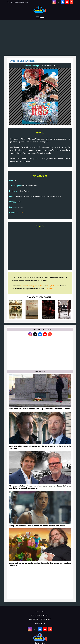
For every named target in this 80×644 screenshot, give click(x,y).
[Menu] (40, 17)
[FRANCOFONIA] (16, 309)
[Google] (71, 2)
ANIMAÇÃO (21, 213)
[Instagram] (54, 2)
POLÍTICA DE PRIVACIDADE (40, 619)
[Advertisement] (40, 39)
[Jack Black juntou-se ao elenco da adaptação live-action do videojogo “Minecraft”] (40, 547)
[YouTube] (67, 2)
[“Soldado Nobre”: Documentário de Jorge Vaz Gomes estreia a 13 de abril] (40, 392)
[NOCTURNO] (32, 309)
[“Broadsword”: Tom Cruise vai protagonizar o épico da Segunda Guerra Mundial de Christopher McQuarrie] (40, 470)
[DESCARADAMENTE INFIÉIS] (64, 309)
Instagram (33, 286)
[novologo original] (40, 9)
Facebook (24, 286)
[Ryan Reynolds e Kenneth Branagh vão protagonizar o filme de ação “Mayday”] (40, 431)
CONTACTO (40, 623)
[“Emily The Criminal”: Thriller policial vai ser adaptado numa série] (40, 509)
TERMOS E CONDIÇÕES (40, 615)
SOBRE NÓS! (40, 611)
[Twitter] (58, 2)
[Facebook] (63, 2)
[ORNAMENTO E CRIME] (48, 309)
